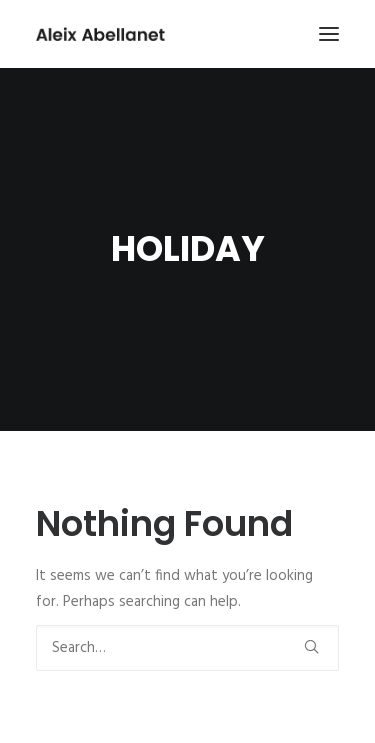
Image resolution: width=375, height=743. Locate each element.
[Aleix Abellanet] (100, 34)
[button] (329, 34)
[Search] (187, 648)
